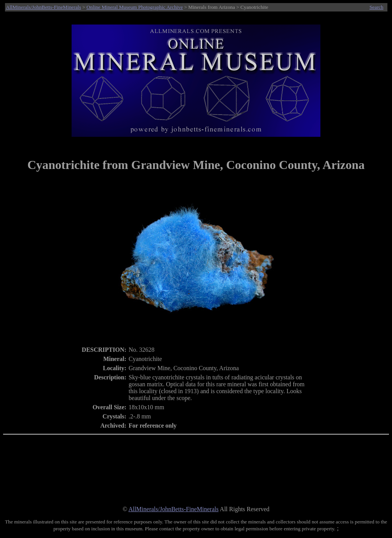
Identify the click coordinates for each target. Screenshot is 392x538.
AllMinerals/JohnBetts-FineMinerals (44, 7)
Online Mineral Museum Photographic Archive (135, 7)
